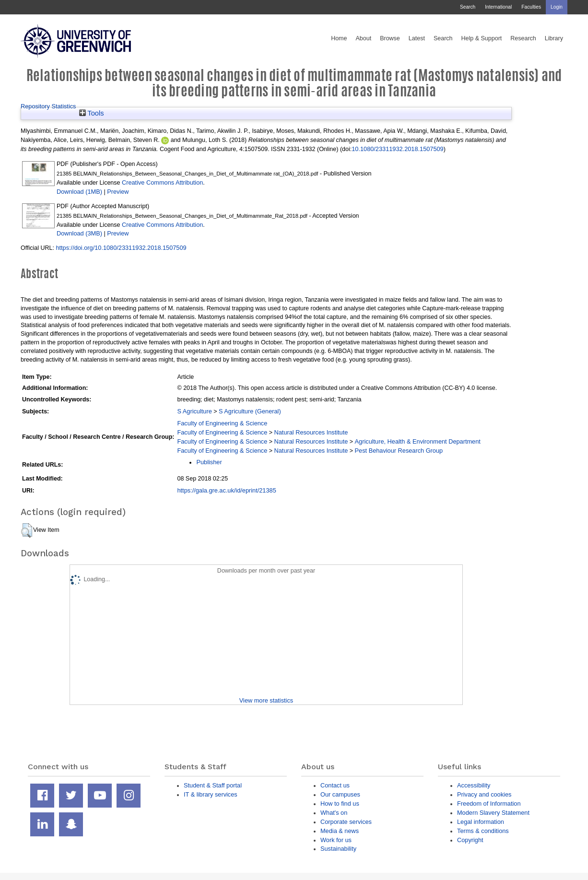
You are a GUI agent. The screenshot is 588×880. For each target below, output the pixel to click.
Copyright (470, 840)
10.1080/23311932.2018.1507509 (397, 149)
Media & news (340, 831)
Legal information (481, 822)
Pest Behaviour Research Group (399, 451)
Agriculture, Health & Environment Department (418, 441)
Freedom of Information (489, 804)
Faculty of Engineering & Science (222, 423)
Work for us (336, 840)
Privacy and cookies (484, 794)
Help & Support (482, 38)
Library (554, 38)
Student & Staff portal (213, 785)
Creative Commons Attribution (162, 182)
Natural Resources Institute (311, 432)
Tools (92, 113)
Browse (390, 38)
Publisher (209, 462)
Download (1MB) (79, 192)
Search (468, 7)
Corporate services (346, 822)
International (498, 7)
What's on (334, 813)
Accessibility (474, 785)
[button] (27, 530)
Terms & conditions (483, 831)
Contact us (335, 785)
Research (523, 38)
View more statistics (266, 700)
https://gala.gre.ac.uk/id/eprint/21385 (226, 490)
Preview (118, 192)
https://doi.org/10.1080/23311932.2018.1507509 (121, 248)
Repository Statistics (48, 106)
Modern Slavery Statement (493, 813)
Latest (417, 38)
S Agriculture (194, 411)
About (363, 38)
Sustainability (338, 849)
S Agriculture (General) (250, 411)
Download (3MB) (79, 233)
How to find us (340, 804)
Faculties (531, 7)
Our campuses (340, 794)
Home (339, 38)
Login (557, 7)
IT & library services (211, 794)
